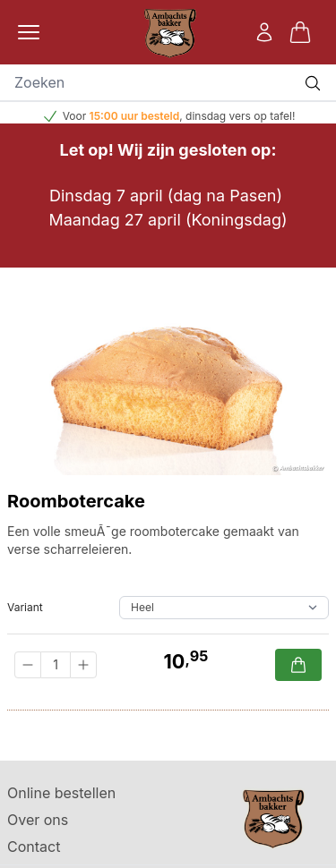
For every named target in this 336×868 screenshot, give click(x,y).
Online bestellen (61, 793)
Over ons (38, 820)
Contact (34, 847)
